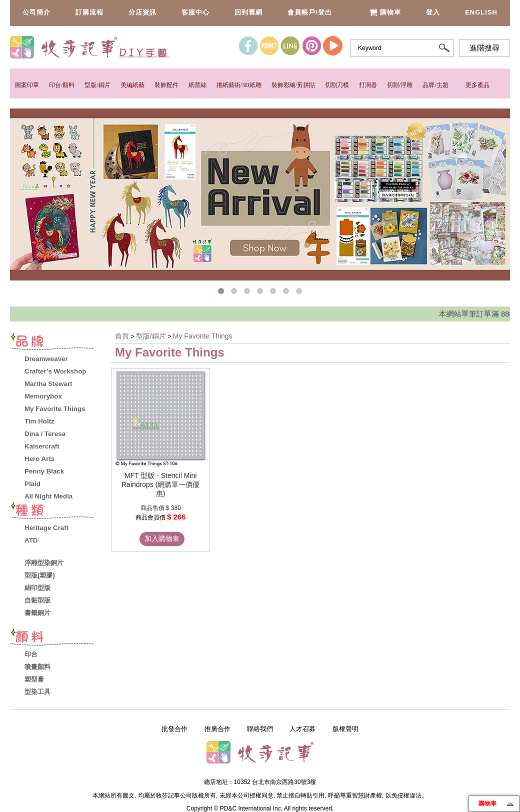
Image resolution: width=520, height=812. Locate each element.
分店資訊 (142, 12)
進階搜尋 (484, 48)
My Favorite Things (203, 336)
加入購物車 (162, 538)
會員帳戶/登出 (310, 12)
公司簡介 (36, 12)
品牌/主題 (435, 85)
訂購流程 (89, 12)
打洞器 (368, 85)
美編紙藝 (132, 85)
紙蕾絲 (197, 85)
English (481, 12)
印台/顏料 (62, 85)
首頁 (122, 336)
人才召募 (302, 729)
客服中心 (195, 12)
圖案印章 (27, 85)
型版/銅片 (97, 85)
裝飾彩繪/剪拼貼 (293, 85)
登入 (433, 12)
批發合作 (174, 729)
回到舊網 (248, 12)
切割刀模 (337, 85)
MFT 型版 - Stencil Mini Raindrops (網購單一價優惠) (160, 484)
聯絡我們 (260, 729)
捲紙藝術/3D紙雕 (239, 85)
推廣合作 (217, 729)
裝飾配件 (166, 85)
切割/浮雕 (400, 85)
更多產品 (477, 85)
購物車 (385, 12)
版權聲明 (345, 729)
